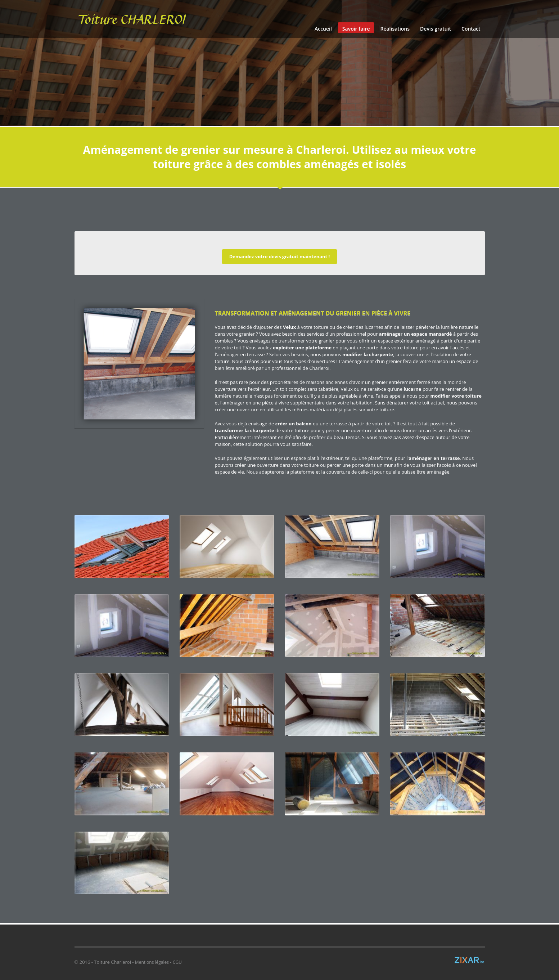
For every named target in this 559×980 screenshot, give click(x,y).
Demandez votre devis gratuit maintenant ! (280, 256)
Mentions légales (152, 962)
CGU (177, 962)
